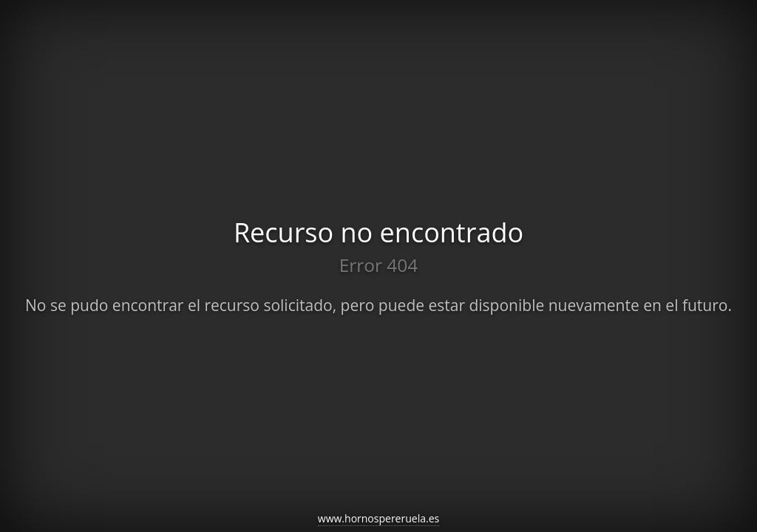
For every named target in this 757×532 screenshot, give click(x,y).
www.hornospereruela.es (378, 518)
